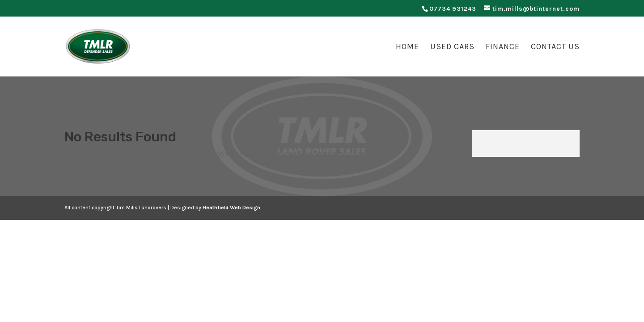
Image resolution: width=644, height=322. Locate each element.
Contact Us (555, 47)
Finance (503, 47)
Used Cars (452, 47)
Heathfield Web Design (231, 208)
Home (407, 47)
